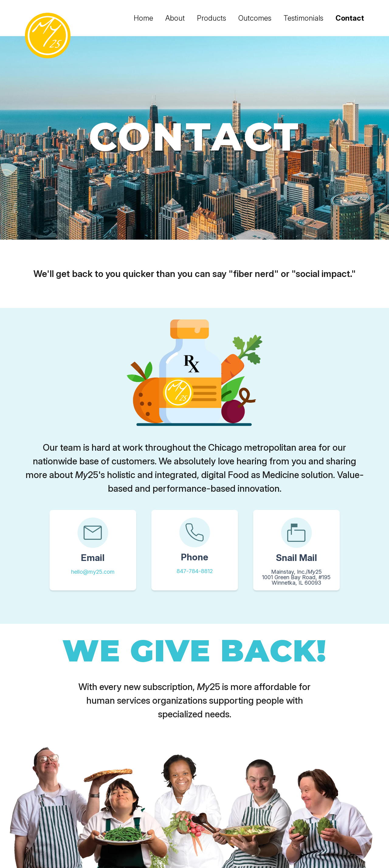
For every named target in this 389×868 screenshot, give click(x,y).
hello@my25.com (93, 572)
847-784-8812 (195, 571)
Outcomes (255, 18)
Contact (350, 18)
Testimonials (303, 18)
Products (212, 18)
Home (143, 18)
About (175, 18)
